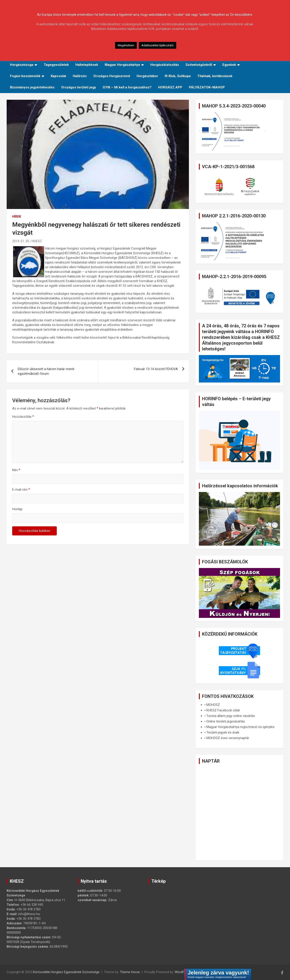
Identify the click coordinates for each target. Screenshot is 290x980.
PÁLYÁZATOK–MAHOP (207, 87)
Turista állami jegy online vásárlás (231, 716)
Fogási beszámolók (25, 76)
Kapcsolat (58, 76)
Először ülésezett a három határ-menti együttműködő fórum (46, 371)
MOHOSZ (213, 705)
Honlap (17, 509)
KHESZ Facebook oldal (223, 710)
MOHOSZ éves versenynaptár (228, 738)
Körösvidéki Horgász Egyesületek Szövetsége (66, 972)
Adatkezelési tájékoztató (158, 45)
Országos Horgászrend (112, 76)
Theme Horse (130, 972)
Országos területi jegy (79, 87)
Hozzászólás (23, 417)
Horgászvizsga (22, 65)
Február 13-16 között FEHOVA (156, 369)
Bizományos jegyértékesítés (32, 87)
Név (16, 470)
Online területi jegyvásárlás (226, 721)
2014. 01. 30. (21, 241)
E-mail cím (21, 490)
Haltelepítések (87, 65)
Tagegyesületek (56, 65)
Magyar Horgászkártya (122, 65)
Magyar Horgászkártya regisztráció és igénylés (240, 727)
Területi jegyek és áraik (223, 732)
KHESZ (37, 241)
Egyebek (229, 65)
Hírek (17, 217)
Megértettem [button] (126, 45)
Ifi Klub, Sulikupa (178, 76)
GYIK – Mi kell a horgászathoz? (127, 87)
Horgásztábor (147, 76)
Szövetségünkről (199, 65)
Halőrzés (80, 76)
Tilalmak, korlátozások (215, 76)
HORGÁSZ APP (170, 87)
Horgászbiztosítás (165, 65)
